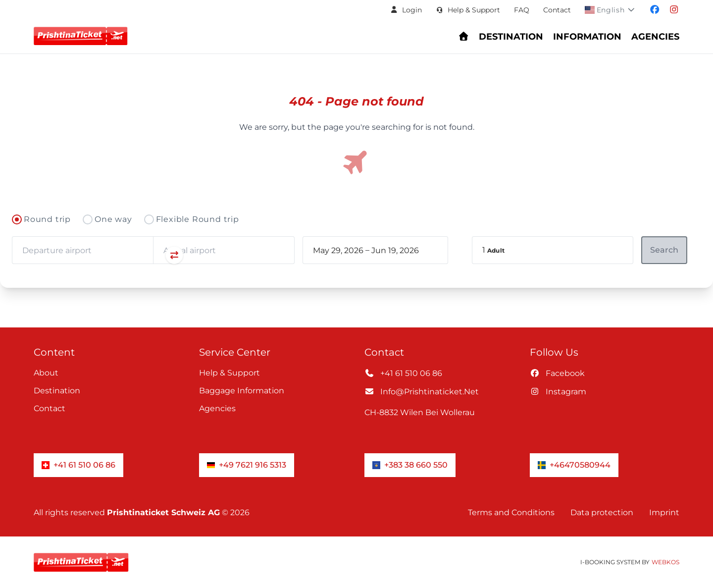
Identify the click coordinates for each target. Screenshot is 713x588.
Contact (557, 10)
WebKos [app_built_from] (665, 562)
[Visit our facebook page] (655, 10)
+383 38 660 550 (410, 465)
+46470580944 (574, 465)
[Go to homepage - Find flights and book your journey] (464, 37)
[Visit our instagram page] (674, 10)
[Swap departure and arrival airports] (153, 256)
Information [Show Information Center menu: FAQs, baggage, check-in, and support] (587, 37)
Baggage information (242, 391)
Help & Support (229, 373)
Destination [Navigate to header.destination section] (511, 37)
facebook (557, 373)
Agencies (217, 408)
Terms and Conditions (511, 512)
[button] (406, 10)
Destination (57, 391)
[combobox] (82, 250)
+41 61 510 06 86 (403, 373)
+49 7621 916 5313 (247, 465)
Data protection (602, 512)
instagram (558, 392)
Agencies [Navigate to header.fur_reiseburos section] (655, 37)
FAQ (522, 10)
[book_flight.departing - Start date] (338, 250)
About (46, 373)
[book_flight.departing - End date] (402, 250)
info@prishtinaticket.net (422, 392)
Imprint (664, 512)
